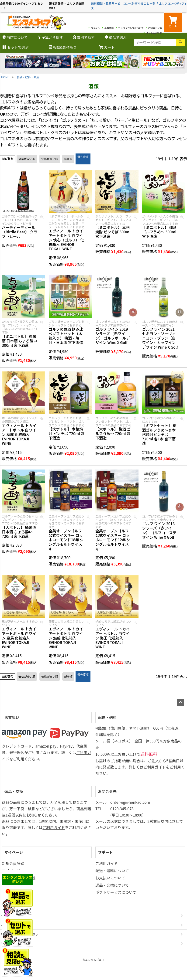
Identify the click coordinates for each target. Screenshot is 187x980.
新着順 (68, 159)
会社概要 (7, 916)
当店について (15, 37)
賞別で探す (84, 37)
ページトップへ (180, 702)
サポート (105, 852)
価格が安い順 (27, 159)
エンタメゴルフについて (131, 28)
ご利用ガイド (155, 28)
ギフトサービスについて (116, 892)
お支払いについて (110, 878)
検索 (180, 42)
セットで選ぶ (16, 47)
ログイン (95, 28)
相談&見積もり (63, 47)
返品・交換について (112, 885)
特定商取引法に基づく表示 (20, 934)
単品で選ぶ (116, 37)
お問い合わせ (10, 925)
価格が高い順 (50, 159)
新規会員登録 (13, 863)
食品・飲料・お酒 (28, 77)
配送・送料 (107, 717)
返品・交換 (14, 791)
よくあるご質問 (154, 33)
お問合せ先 (107, 791)
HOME (5, 77)
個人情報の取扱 (12, 943)
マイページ (14, 852)
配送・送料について (112, 871)
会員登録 (109, 28)
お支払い (12, 717)
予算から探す (50, 37)
